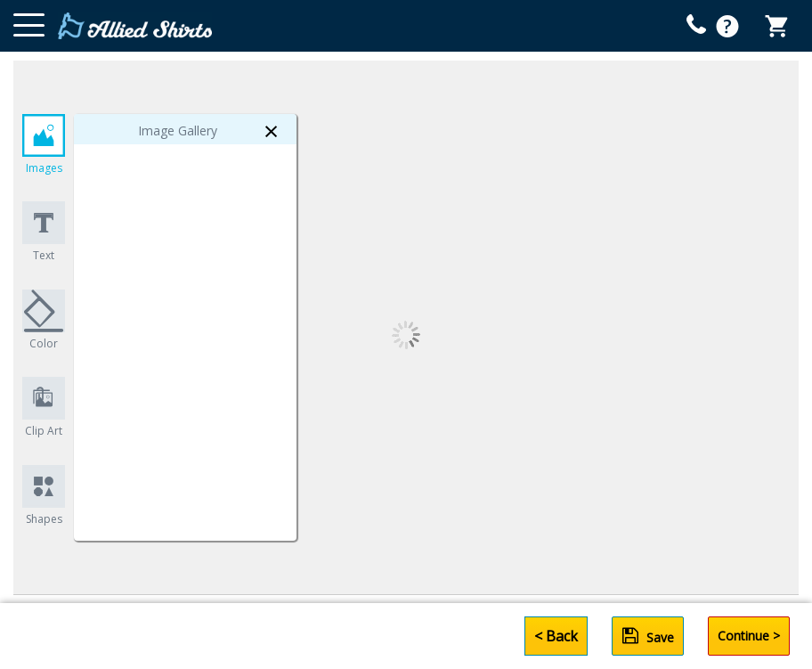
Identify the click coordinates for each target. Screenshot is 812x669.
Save (648, 636)
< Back (556, 636)
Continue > (749, 636)
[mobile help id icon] (696, 24)
